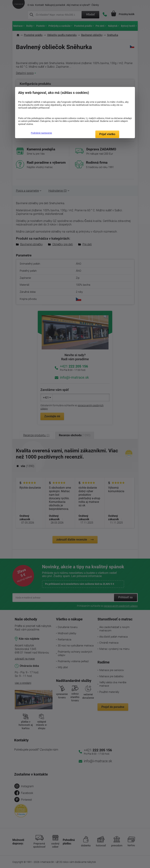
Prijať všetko (107, 134)
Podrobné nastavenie (41, 133)
